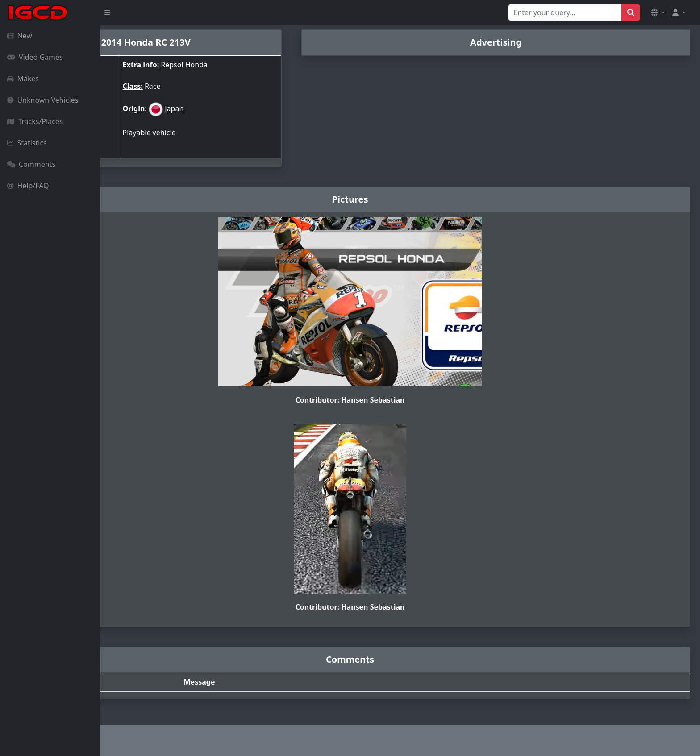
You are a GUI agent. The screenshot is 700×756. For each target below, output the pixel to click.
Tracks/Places (35, 121)
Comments (31, 164)
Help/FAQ (28, 186)
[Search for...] (565, 12)
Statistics (27, 143)
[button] (658, 12)
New (20, 36)
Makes (23, 79)
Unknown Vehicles (43, 100)
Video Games (35, 57)
